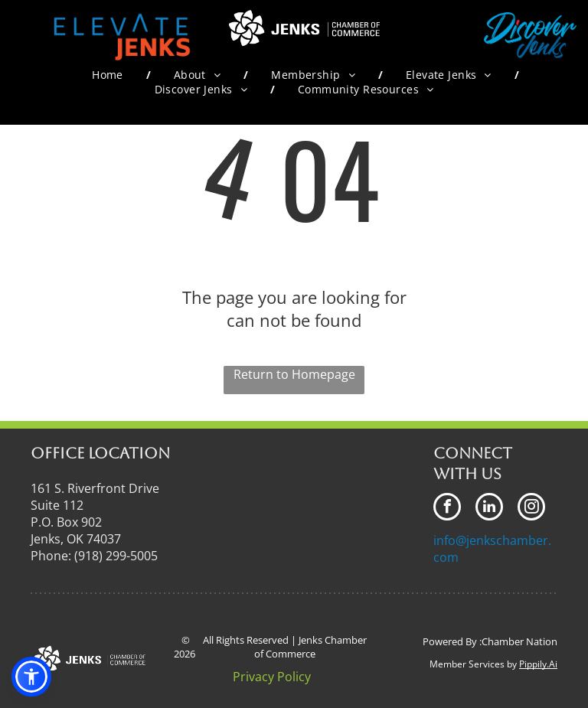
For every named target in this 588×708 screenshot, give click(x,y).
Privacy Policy (272, 677)
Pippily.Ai (538, 664)
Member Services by (473, 664)
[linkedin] (489, 509)
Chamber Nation (519, 641)
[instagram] (531, 509)
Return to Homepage (294, 374)
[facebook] (447, 509)
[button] (31, 677)
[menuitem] (110, 75)
